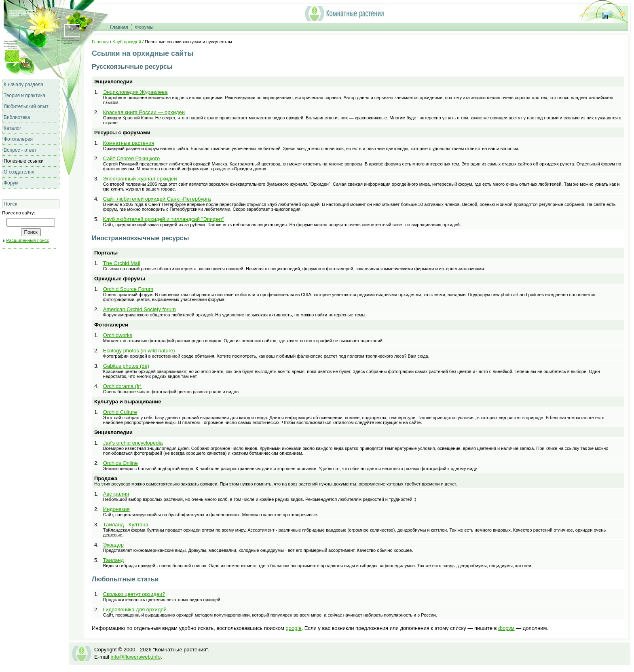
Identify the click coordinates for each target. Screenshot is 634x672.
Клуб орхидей (127, 42)
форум (506, 628)
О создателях (19, 172)
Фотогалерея (18, 139)
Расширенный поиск (27, 240)
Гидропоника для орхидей (135, 609)
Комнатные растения (129, 143)
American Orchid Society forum (139, 309)
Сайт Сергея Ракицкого (131, 158)
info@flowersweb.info (135, 657)
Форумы (144, 27)
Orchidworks (118, 335)
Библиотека (17, 117)
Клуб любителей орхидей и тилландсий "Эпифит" (164, 219)
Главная (119, 27)
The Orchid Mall (122, 263)
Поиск (10, 204)
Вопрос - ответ (20, 150)
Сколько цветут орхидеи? (134, 594)
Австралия (116, 494)
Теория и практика (24, 95)
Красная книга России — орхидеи (144, 112)
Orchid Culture (120, 412)
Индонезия (116, 509)
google (294, 628)
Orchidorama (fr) (122, 386)
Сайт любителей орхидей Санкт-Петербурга (157, 199)
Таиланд (113, 560)
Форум (11, 183)
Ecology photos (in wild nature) (139, 351)
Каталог (13, 128)
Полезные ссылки (24, 161)
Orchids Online (120, 463)
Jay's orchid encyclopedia (133, 443)
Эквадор (113, 545)
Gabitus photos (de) (126, 366)
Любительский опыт (26, 106)
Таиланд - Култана (126, 525)
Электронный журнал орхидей (140, 179)
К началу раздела (23, 85)
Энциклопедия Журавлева (135, 92)
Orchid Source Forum (128, 289)
